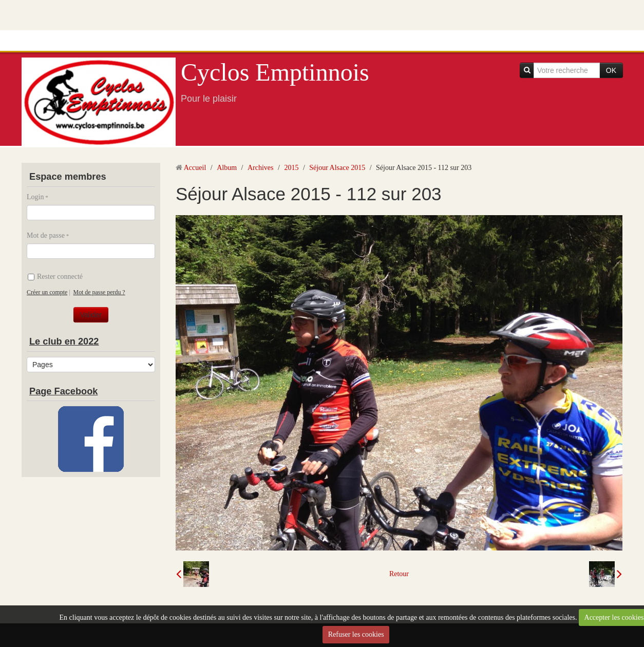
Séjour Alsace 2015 (337, 168)
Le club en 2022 (64, 341)
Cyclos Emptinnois (275, 72)
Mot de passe (46, 235)
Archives (261, 168)
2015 (291, 168)
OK (611, 70)
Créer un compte (47, 292)
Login (35, 197)
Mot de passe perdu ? (99, 292)
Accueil (195, 168)
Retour (399, 574)
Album (227, 168)
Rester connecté (55, 277)
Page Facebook (63, 391)
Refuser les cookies (356, 634)
